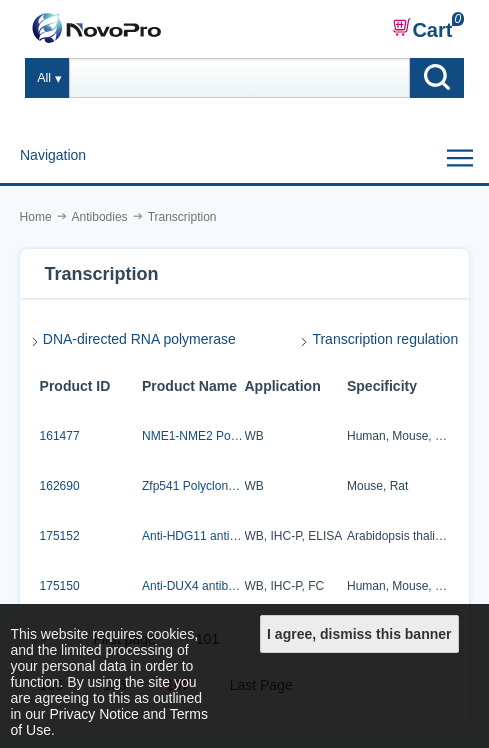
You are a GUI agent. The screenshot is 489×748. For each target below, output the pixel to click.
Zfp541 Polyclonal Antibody (214, 486)
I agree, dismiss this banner (359, 634)
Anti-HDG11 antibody (198, 536)
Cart (422, 29)
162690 (60, 486)
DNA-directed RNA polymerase (139, 339)
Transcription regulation (385, 339)
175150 (60, 586)
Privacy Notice (93, 714)
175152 (60, 536)
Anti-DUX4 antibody (194, 586)
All (44, 78)
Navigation (53, 155)
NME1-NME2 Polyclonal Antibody (231, 436)
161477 (60, 436)
